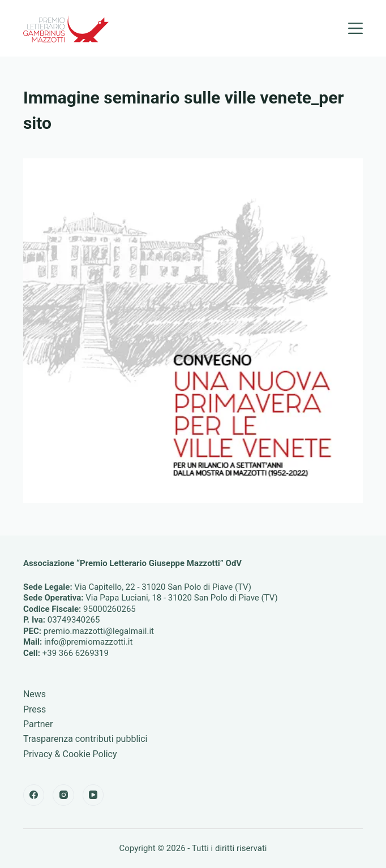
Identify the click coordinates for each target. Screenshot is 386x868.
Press (35, 709)
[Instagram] (63, 795)
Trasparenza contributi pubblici (85, 739)
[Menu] (355, 28)
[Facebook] (34, 795)
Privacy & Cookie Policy (70, 754)
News (35, 694)
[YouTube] (93, 795)
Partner (38, 724)
